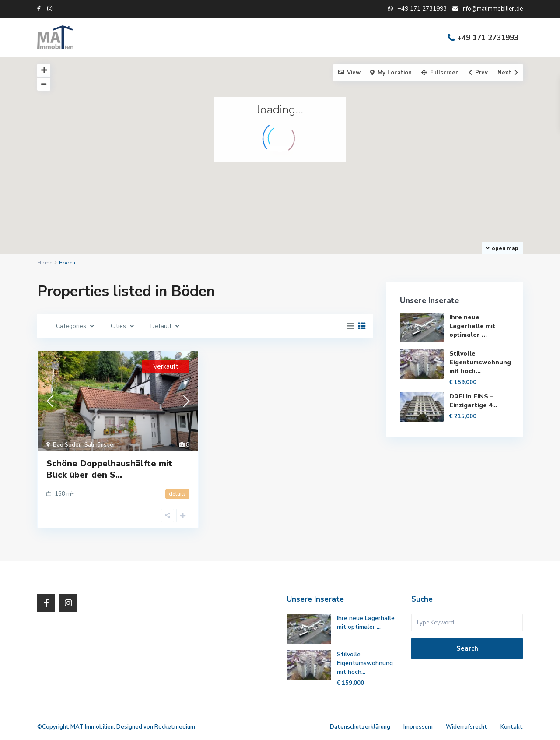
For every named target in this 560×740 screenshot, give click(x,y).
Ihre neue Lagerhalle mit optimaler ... (472, 326)
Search (467, 648)
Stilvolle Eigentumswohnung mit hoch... (480, 362)
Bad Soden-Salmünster (84, 445)
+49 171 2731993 (488, 38)
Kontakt (512, 727)
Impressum (418, 727)
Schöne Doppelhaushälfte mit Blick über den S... (109, 469)
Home (45, 263)
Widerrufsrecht (467, 727)
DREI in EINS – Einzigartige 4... (473, 401)
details (177, 494)
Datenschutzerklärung (360, 727)
